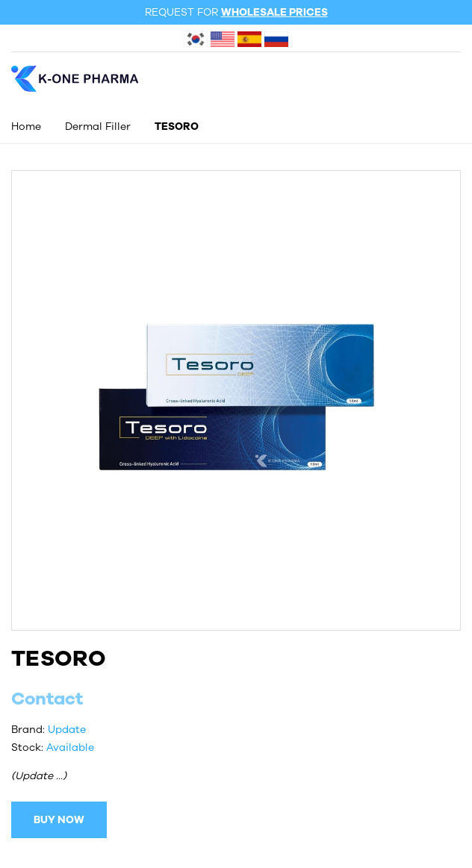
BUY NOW (59, 820)
